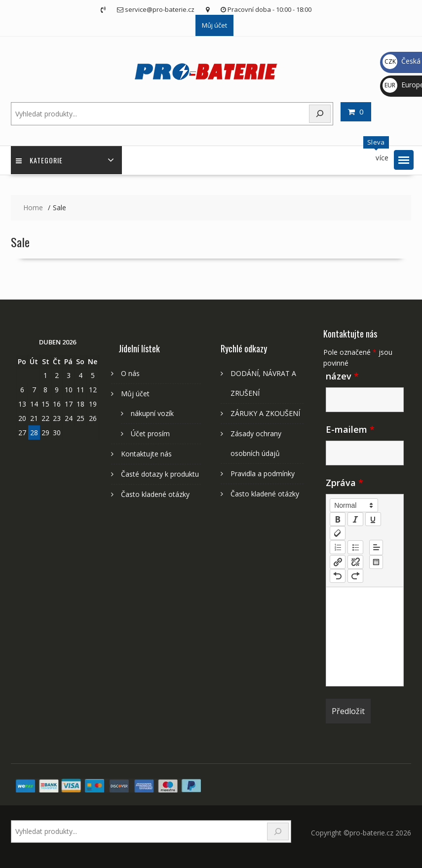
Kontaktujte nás (146, 454)
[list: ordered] (338, 547)
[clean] (338, 533)
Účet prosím (150, 434)
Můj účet (214, 25)
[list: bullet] (355, 547)
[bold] (338, 519)
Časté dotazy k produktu (160, 474)
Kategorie (39, 160)
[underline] (373, 519)
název (342, 376)
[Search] (320, 114)
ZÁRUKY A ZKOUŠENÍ (265, 413)
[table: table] (376, 562)
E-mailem (350, 429)
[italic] (355, 519)
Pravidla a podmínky (263, 473)
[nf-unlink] (355, 562)
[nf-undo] (338, 576)
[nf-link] (338, 562)
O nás (130, 373)
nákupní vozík (152, 413)
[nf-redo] (355, 576)
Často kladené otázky (155, 494)
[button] (404, 160)
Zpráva (345, 483)
